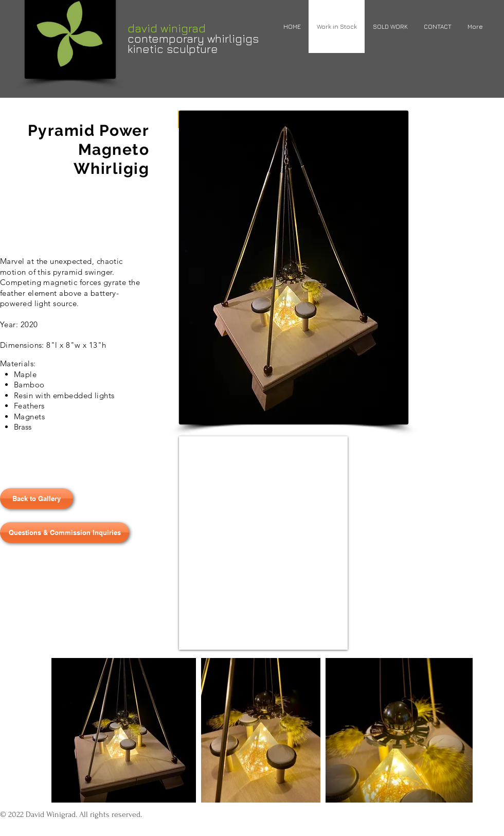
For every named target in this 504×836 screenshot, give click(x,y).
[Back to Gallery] (37, 499)
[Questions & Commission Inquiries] (65, 532)
